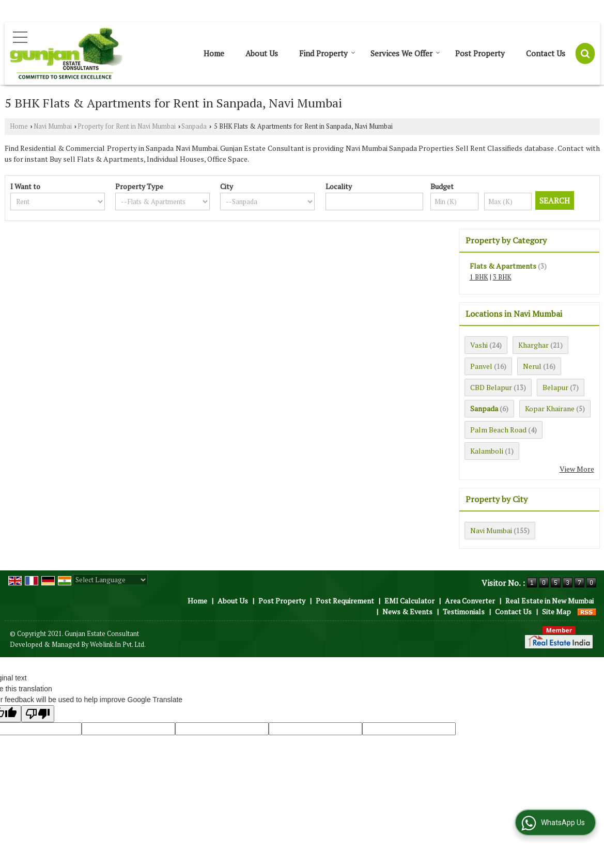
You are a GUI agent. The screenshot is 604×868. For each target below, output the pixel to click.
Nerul (532, 366)
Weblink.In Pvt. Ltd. (118, 645)
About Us (262, 53)
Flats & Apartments (503, 266)
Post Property (480, 53)
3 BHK (502, 277)
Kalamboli (487, 451)
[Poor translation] (38, 714)
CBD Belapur (491, 387)
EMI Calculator (409, 601)
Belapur (555, 387)
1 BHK (479, 277)
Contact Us (546, 53)
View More (577, 469)
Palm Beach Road (498, 430)
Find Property (327, 53)
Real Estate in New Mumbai (549, 601)
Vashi (479, 345)
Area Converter (470, 601)
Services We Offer (405, 53)
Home (214, 53)
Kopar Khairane (550, 408)
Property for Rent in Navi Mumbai (127, 126)
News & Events (407, 611)
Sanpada (194, 126)
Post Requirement (345, 601)
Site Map (556, 611)
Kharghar (533, 345)
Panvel (481, 366)
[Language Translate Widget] (110, 580)
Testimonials (464, 611)
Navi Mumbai (53, 126)
